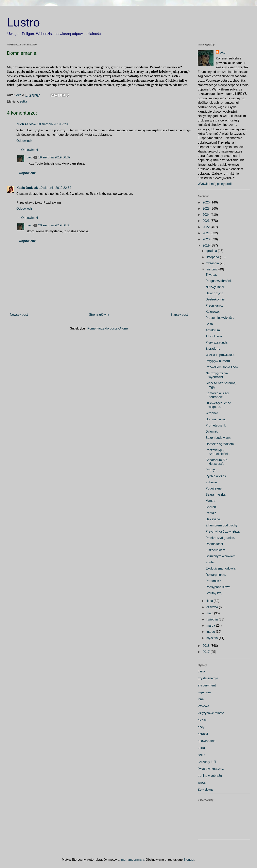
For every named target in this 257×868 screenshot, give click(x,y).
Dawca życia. (215, 293)
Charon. (211, 507)
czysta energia (208, 678)
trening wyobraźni (210, 776)
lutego (211, 632)
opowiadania (207, 741)
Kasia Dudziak (27, 188)
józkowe (203, 706)
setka (24, 101)
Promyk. (211, 470)
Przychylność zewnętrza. (223, 531)
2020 (207, 239)
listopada (213, 257)
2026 (207, 202)
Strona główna (99, 315)
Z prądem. (213, 349)
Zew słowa (205, 789)
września (213, 263)
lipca (210, 601)
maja (210, 613)
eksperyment (207, 685)
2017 (207, 652)
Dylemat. (212, 432)
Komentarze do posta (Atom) (108, 328)
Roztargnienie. (216, 575)
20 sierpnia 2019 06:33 (54, 225)
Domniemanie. (216, 419)
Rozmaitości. (215, 544)
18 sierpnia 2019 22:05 (53, 124)
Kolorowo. (213, 312)
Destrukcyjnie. (215, 299)
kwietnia (213, 619)
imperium (204, 692)
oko (29, 157)
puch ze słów (26, 124)
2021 (207, 233)
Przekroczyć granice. (220, 538)
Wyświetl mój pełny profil (215, 184)
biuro (201, 671)
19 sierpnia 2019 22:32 (55, 188)
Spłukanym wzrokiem (221, 556)
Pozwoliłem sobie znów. (222, 367)
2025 (207, 209)
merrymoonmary (132, 860)
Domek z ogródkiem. (220, 444)
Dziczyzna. (213, 519)
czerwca (213, 607)
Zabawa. (212, 482)
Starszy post (179, 315)
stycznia (213, 638)
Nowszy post (19, 315)
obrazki (203, 734)
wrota (202, 783)
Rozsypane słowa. (218, 587)
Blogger (189, 860)
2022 (207, 227)
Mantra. (211, 501)
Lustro (23, 22)
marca (211, 626)
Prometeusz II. (216, 425)
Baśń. (210, 324)
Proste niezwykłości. (220, 318)
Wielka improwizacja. (220, 355)
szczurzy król (207, 762)
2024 (207, 215)
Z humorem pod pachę (222, 525)
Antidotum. (213, 330)
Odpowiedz (24, 141)
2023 (207, 221)
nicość (202, 720)
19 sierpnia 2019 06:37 (54, 157)
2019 (207, 245)
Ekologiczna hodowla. (221, 568)
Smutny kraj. (214, 593)
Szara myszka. (216, 495)
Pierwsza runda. (217, 342)
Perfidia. (211, 513)
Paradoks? (213, 581)
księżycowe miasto (211, 713)
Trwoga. (211, 275)
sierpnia (212, 269)
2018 (207, 646)
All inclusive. (214, 336)
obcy (201, 727)
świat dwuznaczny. (211, 769)
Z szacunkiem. (216, 550)
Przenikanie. (214, 305)
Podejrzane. (214, 488)
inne (201, 699)
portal (202, 748)
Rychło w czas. (216, 476)
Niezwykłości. (215, 287)
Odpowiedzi (30, 150)
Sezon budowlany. (218, 438)
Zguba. (211, 562)
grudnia (212, 251)
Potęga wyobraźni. (219, 281)
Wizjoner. (212, 413)
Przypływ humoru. (218, 361)
